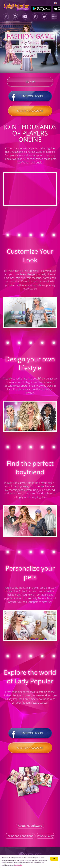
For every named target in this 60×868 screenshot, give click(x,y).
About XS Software (30, 826)
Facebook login (30, 96)
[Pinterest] (35, 17)
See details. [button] (18, 865)
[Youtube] (25, 17)
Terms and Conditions (20, 836)
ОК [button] (54, 859)
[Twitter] (44, 17)
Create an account (30, 111)
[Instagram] (16, 17)
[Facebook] (6, 17)
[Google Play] (41, 9)
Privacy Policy (45, 836)
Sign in (30, 82)
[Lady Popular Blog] (54, 17)
